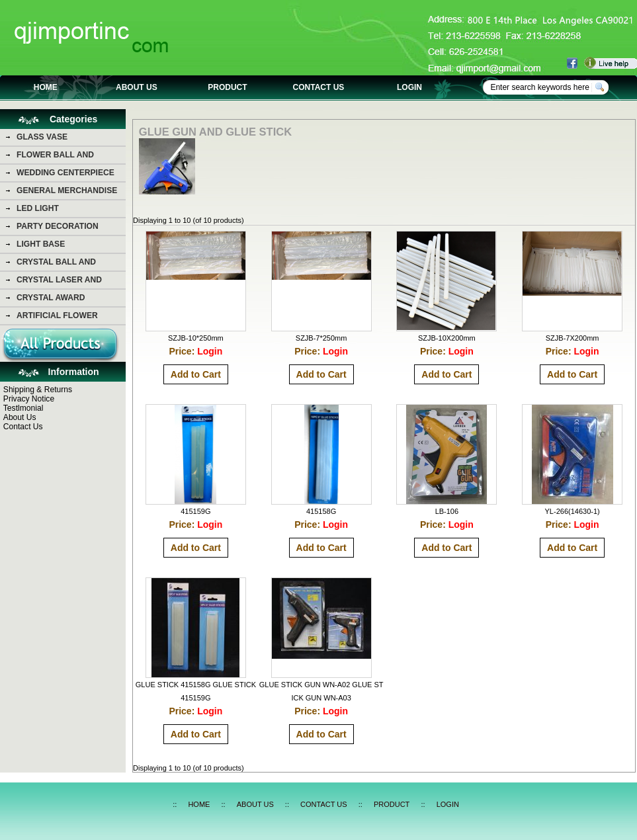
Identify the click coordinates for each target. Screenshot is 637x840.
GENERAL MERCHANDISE (67, 190)
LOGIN (409, 87)
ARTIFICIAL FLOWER (57, 315)
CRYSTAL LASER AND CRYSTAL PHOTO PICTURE (69, 282)
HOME (46, 87)
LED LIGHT (38, 208)
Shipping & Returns (38, 390)
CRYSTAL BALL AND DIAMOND (56, 264)
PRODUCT (227, 87)
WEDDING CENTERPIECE (65, 173)
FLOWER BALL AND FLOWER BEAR (55, 157)
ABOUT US (137, 87)
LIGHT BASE (41, 244)
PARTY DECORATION (58, 226)
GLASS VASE (42, 137)
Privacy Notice (29, 399)
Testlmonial (23, 408)
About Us (20, 417)
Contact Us (23, 427)
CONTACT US (319, 87)
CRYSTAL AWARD (51, 298)
